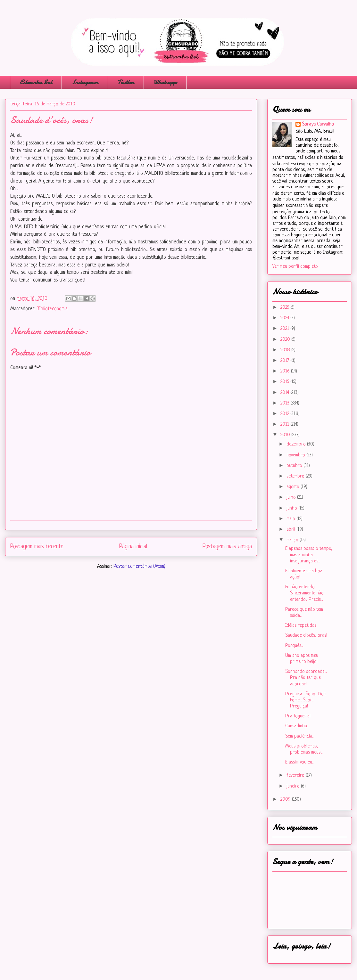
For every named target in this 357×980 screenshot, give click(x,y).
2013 (286, 403)
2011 (285, 425)
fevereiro (296, 776)
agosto (294, 487)
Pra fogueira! (298, 716)
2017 (285, 361)
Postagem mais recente (37, 547)
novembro (296, 455)
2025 (285, 308)
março (293, 540)
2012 (285, 414)
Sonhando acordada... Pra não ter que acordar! (306, 678)
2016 (286, 371)
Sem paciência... (300, 736)
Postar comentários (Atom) (139, 567)
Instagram (85, 82)
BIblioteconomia (52, 309)
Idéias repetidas (301, 626)
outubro (295, 466)
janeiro (294, 786)
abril (291, 530)
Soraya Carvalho (318, 124)
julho (292, 498)
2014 (285, 393)
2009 (286, 800)
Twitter (126, 82)
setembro (296, 476)
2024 (285, 318)
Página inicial (133, 547)
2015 (285, 382)
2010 (286, 435)
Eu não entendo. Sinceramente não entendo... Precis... (304, 593)
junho (292, 508)
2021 (285, 329)
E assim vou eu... (300, 762)
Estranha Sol (36, 82)
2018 (286, 350)
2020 (286, 340)
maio (291, 519)
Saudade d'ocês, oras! (306, 636)
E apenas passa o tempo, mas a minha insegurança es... (309, 555)
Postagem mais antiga (227, 547)
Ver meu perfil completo (295, 267)
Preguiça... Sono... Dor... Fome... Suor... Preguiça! (306, 700)
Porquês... (294, 646)
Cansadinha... (297, 726)
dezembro (297, 444)
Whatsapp (165, 82)
